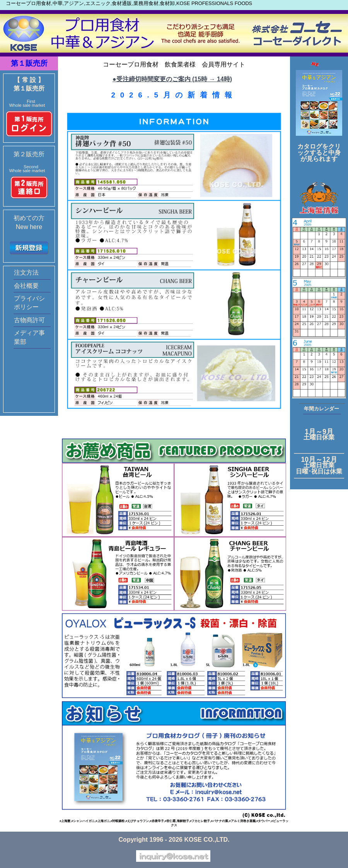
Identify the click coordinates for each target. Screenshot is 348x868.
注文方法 (26, 273)
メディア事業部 (29, 337)
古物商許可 (29, 320)
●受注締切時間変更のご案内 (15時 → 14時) (172, 79)
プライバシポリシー (29, 303)
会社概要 (26, 286)
